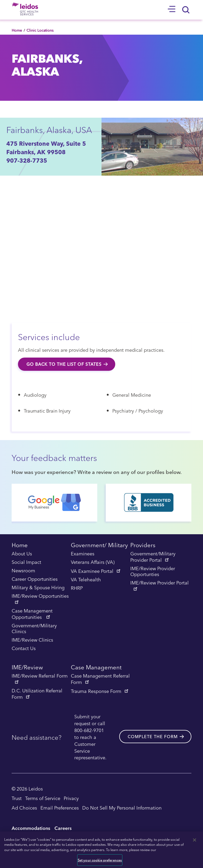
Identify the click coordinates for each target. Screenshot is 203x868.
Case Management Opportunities (32, 614)
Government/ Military (99, 546)
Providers (143, 546)
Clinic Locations (40, 30)
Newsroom (23, 571)
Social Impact (26, 562)
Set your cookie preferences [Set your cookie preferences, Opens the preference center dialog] (100, 860)
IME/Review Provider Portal (160, 585)
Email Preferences (60, 808)
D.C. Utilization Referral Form (37, 694)
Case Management (96, 668)
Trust (17, 798)
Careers (63, 828)
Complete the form (153, 737)
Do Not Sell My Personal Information (122, 808)
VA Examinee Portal (96, 571)
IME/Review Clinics (32, 640)
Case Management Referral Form (100, 679)
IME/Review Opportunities (40, 599)
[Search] (186, 10)
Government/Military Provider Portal (153, 557)
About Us (22, 554)
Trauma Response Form (100, 691)
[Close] (195, 840)
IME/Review (27, 668)
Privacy (71, 798)
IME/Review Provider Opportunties (153, 572)
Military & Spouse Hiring (38, 588)
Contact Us (24, 648)
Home (17, 30)
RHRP (77, 588)
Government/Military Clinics (34, 629)
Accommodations (31, 828)
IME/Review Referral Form (40, 678)
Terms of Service (43, 798)
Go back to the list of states (64, 364)
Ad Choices (24, 808)
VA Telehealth (86, 580)
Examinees (83, 554)
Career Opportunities (35, 579)
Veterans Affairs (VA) (93, 562)
